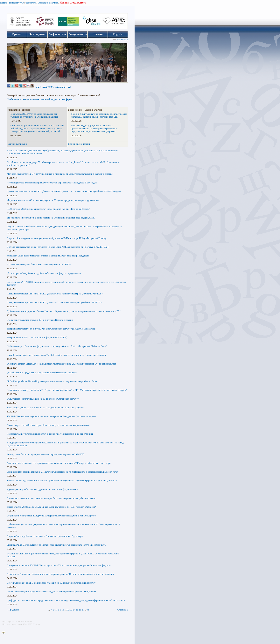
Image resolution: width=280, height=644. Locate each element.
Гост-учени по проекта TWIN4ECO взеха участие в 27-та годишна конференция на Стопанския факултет (59, 565)
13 (71, 610)
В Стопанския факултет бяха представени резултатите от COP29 (39, 264)
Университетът (16, 3)
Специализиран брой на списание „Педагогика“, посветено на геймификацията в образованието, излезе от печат (63, 472)
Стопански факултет (48, 3)
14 (74, 610)
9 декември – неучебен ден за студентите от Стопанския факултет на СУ (43, 489)
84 (88, 610)
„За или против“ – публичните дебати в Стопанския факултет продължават (44, 273)
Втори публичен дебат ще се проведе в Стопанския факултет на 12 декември (45, 536)
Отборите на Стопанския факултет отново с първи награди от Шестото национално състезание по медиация (60, 574)
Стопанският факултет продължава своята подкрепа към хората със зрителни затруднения (51, 592)
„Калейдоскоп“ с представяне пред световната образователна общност (42, 373)
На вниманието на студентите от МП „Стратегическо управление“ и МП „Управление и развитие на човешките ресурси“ (67, 390)
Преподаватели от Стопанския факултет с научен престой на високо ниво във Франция (50, 434)
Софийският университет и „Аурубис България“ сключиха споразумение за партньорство (51, 516)
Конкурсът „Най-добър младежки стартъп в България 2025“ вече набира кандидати (48, 256)
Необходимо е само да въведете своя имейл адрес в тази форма (40, 99)
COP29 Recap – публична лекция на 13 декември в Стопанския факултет (43, 399)
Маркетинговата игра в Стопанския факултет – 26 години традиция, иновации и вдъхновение (53, 200)
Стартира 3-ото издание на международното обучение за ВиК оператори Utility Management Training (57, 238)
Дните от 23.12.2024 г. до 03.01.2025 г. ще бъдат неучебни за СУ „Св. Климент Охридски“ (51, 507)
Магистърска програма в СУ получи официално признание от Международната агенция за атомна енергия (60, 174)
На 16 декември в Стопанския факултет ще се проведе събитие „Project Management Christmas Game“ (57, 346)
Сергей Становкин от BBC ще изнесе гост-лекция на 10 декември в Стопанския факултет (51, 583)
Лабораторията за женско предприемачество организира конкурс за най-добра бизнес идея (52, 183)
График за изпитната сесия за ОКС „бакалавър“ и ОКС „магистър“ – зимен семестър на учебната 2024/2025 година (64, 191)
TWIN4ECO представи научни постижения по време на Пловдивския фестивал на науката (52, 416)
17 (83, 610)
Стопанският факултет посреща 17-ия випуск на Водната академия (40, 320)
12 (68, 610)
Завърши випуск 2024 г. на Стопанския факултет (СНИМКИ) (37, 337)
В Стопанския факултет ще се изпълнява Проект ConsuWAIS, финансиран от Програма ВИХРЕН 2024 (58, 247)
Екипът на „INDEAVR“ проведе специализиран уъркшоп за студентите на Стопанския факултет (34, 115)
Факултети (31, 3)
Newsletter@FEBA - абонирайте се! (53, 87)
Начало (4, 3)
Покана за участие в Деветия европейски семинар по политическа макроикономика (48, 425)
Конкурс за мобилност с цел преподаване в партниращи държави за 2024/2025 (46, 454)
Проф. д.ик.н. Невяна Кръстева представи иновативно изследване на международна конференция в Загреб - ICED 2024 (66, 600)
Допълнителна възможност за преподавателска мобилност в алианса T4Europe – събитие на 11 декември (59, 463)
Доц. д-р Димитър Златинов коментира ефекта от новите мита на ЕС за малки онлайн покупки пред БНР (99, 115)
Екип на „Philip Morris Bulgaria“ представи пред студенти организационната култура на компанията (56, 545)
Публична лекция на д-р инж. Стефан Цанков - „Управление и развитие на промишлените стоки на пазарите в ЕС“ (64, 311)
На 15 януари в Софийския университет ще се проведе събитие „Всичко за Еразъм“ (48, 209)
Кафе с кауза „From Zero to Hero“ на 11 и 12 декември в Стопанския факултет (45, 408)
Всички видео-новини (79, 144)
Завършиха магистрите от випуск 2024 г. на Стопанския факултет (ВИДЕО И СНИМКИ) (51, 329)
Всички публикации (17, 144)
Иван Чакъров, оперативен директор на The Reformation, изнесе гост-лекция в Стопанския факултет (56, 355)
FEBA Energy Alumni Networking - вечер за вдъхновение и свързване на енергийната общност (53, 381)
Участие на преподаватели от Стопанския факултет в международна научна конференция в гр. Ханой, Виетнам (62, 481)
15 (77, 610)
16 (80, 610)
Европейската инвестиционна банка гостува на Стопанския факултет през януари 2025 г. (51, 218)
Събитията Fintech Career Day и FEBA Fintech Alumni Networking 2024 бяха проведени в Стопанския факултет (61, 364)
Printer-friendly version (4, 633)
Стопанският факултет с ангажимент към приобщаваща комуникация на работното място (51, 498)
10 (63, 610)
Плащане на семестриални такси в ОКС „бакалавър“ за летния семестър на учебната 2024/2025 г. (55, 294)
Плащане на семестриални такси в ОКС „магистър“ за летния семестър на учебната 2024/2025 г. (55, 302)
